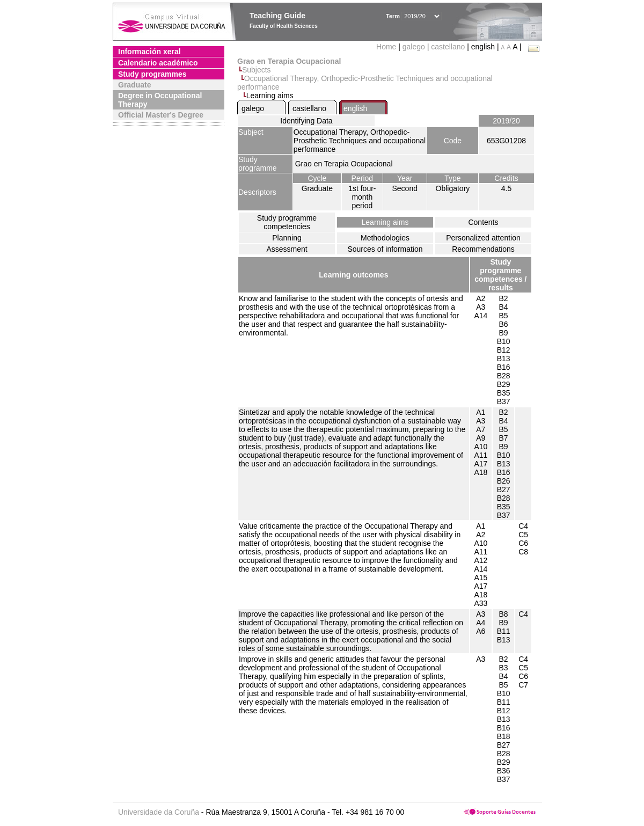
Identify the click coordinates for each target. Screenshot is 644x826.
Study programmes (152, 74)
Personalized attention (483, 238)
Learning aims (385, 222)
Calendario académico (158, 63)
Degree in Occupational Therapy (160, 100)
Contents (483, 222)
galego (414, 47)
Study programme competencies (287, 222)
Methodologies (385, 238)
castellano (448, 47)
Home (387, 47)
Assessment (287, 249)
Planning (287, 238)
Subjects (257, 70)
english (355, 108)
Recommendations (483, 249)
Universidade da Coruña (159, 812)
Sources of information (385, 249)
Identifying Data (306, 121)
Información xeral (149, 52)
